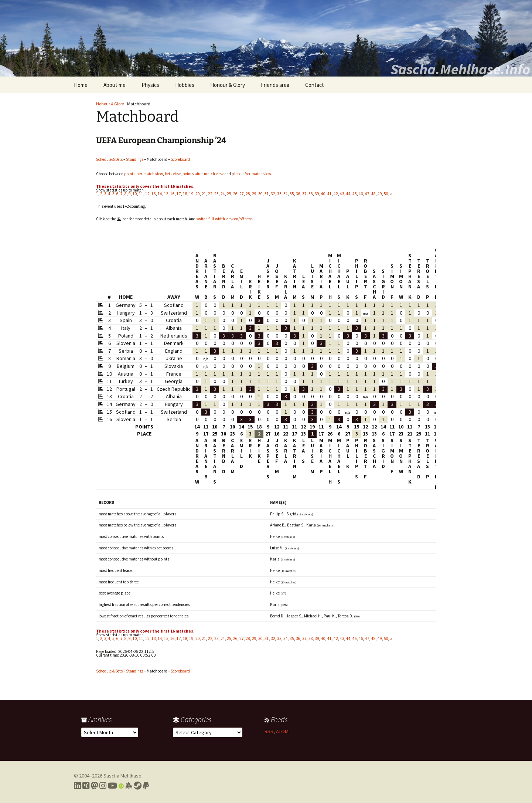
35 (292, 194)
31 (267, 194)
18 (185, 194)
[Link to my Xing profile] (86, 786)
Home (81, 85)
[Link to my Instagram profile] (103, 786)
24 (223, 194)
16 (173, 194)
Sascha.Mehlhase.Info (460, 69)
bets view (173, 174)
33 (279, 194)
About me (115, 85)
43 (342, 194)
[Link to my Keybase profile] (129, 786)
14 (160, 194)
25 (229, 194)
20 (198, 194)
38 (311, 194)
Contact (315, 85)
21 (204, 194)
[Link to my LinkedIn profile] (77, 786)
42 (336, 194)
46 (361, 194)
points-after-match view (203, 174)
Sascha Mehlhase (122, 776)
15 (166, 194)
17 (179, 194)
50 (386, 194)
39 (317, 194)
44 (348, 194)
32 (273, 194)
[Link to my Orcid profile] (121, 786)
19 (191, 194)
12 (147, 194)
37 (304, 194)
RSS (269, 731)
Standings (135, 159)
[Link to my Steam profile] (138, 786)
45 (355, 194)
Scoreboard (180, 159)
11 (141, 194)
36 (298, 194)
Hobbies (185, 85)
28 (248, 194)
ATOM (282, 731)
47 (367, 194)
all (392, 194)
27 (242, 194)
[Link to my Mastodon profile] (94, 786)
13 (154, 194)
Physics (150, 85)
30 (260, 194)
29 (254, 194)
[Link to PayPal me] (146, 786)
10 (135, 194)
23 (216, 194)
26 (235, 194)
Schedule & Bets (109, 159)
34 (286, 194)
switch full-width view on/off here (224, 219)
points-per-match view (144, 174)
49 (380, 194)
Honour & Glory (228, 85)
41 (330, 194)
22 (210, 194)
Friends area (275, 85)
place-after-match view (251, 174)
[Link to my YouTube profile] (112, 786)
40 (323, 194)
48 (374, 194)
